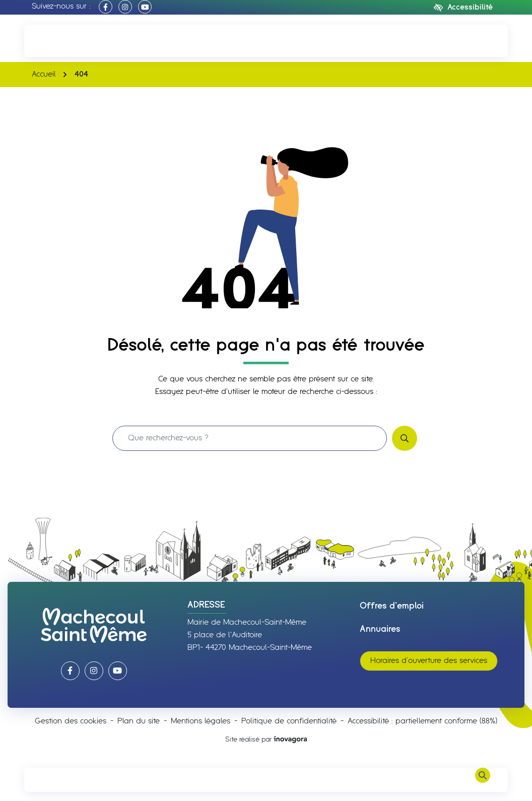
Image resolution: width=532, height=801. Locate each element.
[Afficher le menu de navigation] (49, 780)
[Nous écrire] (483, 41)
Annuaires (380, 629)
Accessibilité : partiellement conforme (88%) (422, 721)
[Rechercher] (483, 780)
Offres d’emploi (392, 606)
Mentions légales (201, 721)
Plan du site (139, 721)
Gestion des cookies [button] (71, 721)
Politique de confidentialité (289, 721)
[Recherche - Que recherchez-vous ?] (250, 438)
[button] (49, 41)
